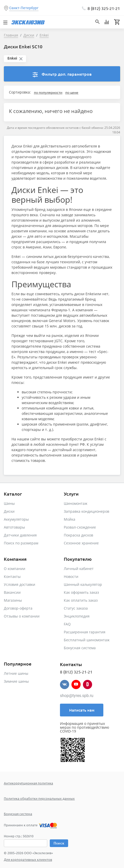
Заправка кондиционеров (86, 511)
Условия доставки (20, 584)
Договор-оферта (18, 608)
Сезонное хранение (81, 543)
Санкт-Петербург (24, 8)
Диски (9, 511)
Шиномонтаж (76, 503)
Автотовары (14, 527)
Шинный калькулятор (83, 584)
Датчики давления (20, 535)
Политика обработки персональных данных (39, 798)
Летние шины (16, 673)
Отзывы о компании (22, 616)
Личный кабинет (79, 569)
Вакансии (12, 592)
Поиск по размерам (21, 543)
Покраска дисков (78, 535)
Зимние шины (16, 681)
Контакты (12, 576)
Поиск (59, 843)
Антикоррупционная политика (28, 783)
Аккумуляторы (16, 519)
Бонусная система (80, 648)
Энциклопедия (77, 616)
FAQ (67, 624)
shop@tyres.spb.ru (77, 696)
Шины (9, 503)
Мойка (70, 519)
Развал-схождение (80, 527)
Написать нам (82, 710)
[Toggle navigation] (5, 22)
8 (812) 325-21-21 (104, 8)
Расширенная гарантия (85, 632)
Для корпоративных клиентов (28, 859)
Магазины (13, 600)
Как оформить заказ (81, 592)
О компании (15, 569)
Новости (71, 576)
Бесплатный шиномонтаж (87, 640)
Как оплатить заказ (81, 600)
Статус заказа (76, 608)
